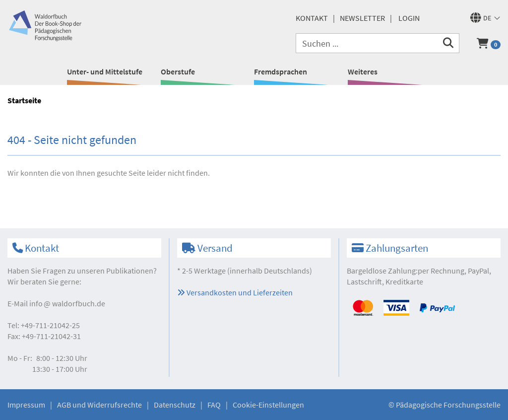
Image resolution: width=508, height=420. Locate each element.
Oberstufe (178, 71)
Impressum (26, 405)
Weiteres (363, 71)
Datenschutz (175, 405)
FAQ (214, 405)
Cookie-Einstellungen (268, 405)
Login (409, 18)
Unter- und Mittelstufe (105, 71)
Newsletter (362, 18)
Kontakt (312, 18)
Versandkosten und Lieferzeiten (235, 292)
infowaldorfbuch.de (67, 303)
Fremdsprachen (281, 71)
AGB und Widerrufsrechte (99, 405)
